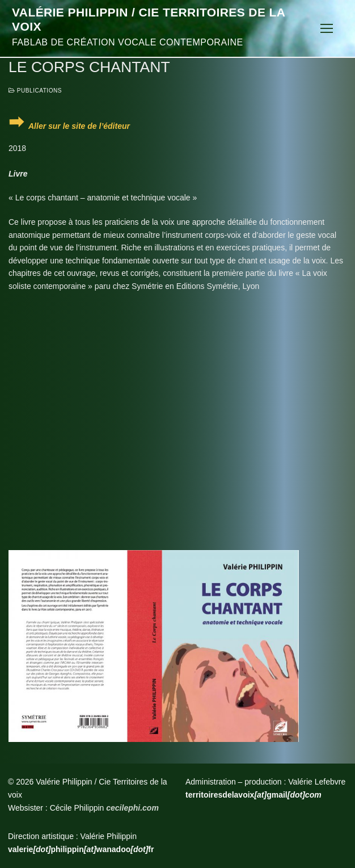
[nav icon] (327, 28)
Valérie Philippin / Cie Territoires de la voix (149, 20)
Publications (35, 91)
